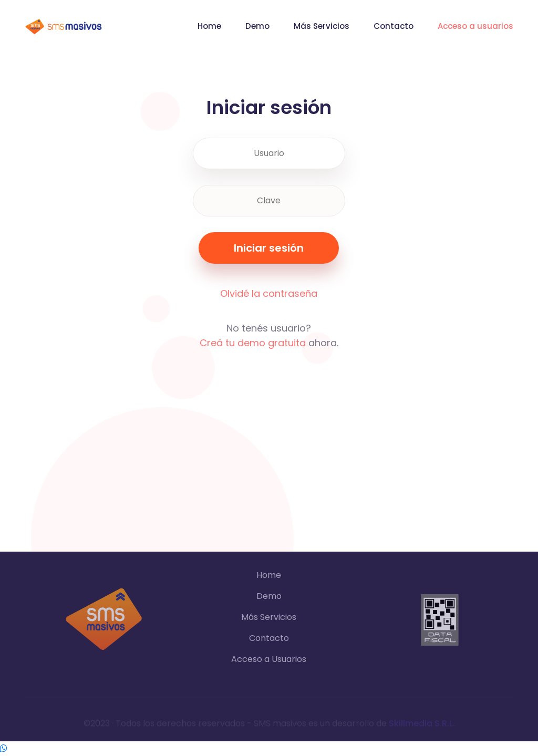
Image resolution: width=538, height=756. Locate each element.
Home (209, 26)
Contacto (394, 26)
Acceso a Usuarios (269, 659)
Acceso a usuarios (475, 26)
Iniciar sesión (269, 248)
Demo (257, 26)
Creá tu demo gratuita (253, 343)
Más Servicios (322, 26)
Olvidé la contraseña (269, 293)
